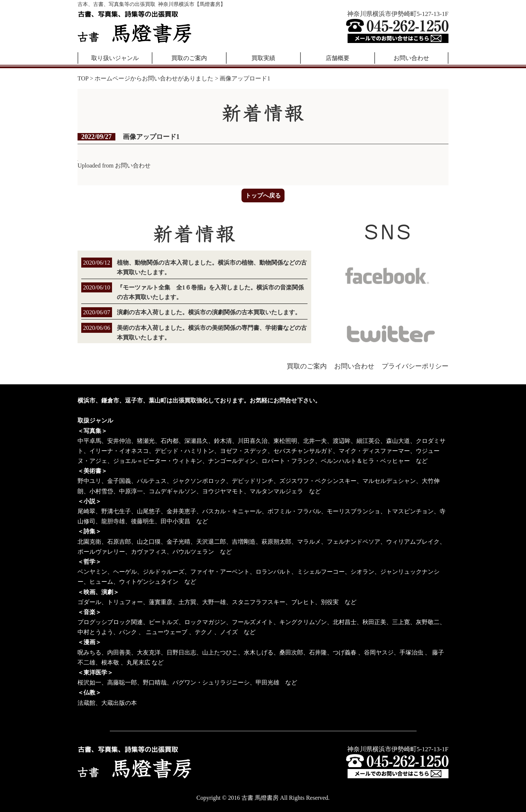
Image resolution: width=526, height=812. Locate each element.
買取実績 (263, 58)
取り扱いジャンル (115, 58)
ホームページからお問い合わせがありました (154, 78)
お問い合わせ (411, 58)
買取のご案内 (189, 58)
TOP (83, 78)
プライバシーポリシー (415, 366)
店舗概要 (338, 58)
